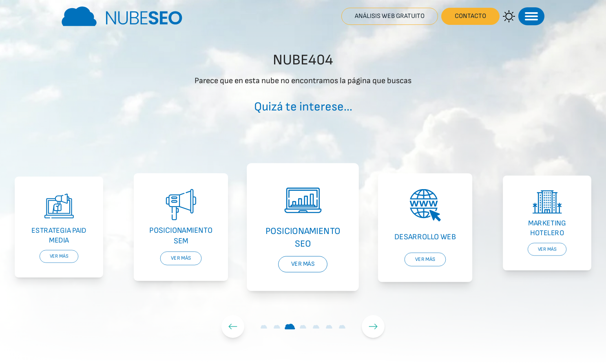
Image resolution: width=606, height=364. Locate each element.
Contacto (470, 16)
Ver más (59, 256)
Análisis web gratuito (390, 16)
